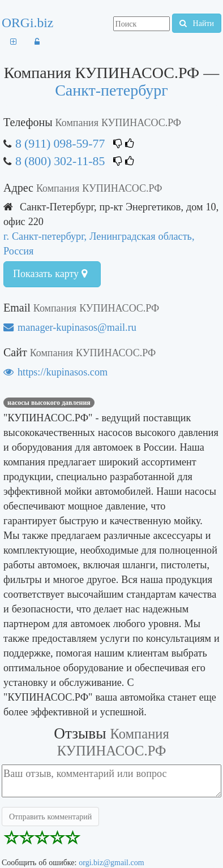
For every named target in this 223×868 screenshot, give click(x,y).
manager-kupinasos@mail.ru (70, 327)
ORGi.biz (27, 23)
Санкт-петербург (111, 90)
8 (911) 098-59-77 (60, 143)
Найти (197, 23)
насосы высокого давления (49, 403)
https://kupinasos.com (55, 372)
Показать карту (50, 274)
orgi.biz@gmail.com (111, 862)
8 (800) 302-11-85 (61, 161)
